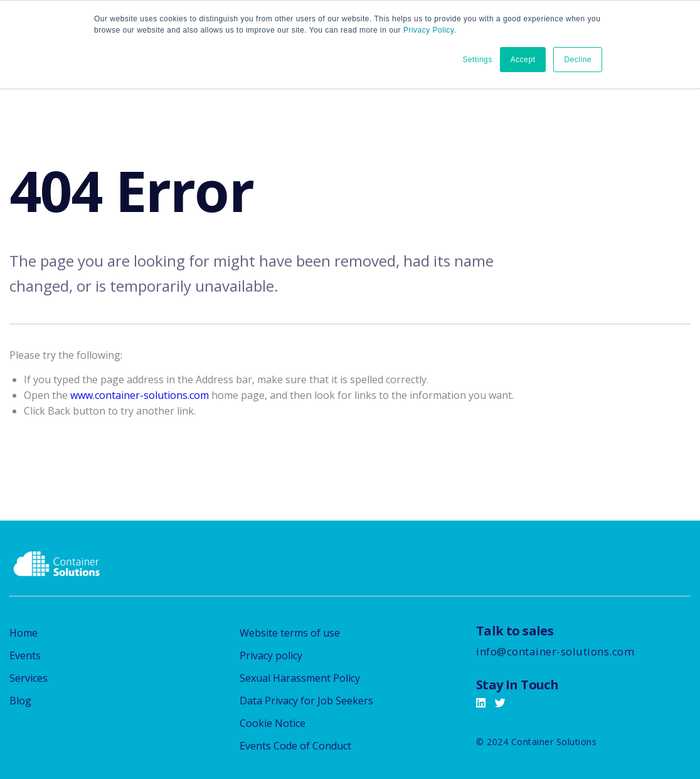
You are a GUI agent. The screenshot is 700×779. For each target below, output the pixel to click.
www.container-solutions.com (140, 395)
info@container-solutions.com (555, 651)
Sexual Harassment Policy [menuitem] (300, 678)
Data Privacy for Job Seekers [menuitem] (306, 701)
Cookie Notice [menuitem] (273, 723)
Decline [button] (578, 60)
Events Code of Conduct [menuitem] (295, 746)
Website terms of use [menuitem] (290, 633)
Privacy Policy (429, 30)
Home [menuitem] (24, 633)
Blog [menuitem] (20, 701)
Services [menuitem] (29, 678)
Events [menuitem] (25, 655)
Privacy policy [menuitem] (271, 655)
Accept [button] (523, 60)
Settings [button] (477, 60)
